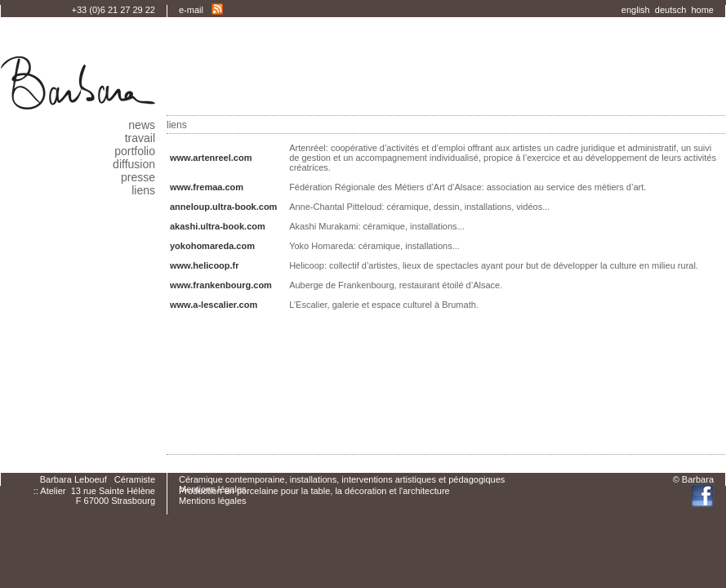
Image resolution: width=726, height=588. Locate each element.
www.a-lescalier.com (214, 305)
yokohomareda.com (212, 246)
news (142, 125)
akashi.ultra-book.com (218, 226)
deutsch (673, 10)
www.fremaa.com (207, 187)
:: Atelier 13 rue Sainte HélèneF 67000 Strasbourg (94, 496)
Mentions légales (213, 501)
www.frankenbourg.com (221, 285)
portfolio (135, 151)
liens (143, 190)
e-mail (191, 10)
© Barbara (693, 479)
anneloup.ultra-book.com (223, 207)
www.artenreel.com (226, 158)
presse (138, 177)
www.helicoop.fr (205, 265)
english (638, 10)
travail (140, 138)
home (702, 10)
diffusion (134, 164)
